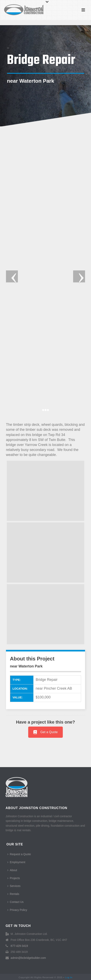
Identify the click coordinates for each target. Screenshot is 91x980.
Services (14, 886)
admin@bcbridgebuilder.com (28, 958)
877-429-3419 (19, 946)
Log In (69, 977)
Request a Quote (19, 854)
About (12, 870)
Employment (16, 862)
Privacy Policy (17, 910)
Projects (14, 878)
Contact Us (15, 902)
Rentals (13, 894)
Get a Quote (45, 732)
